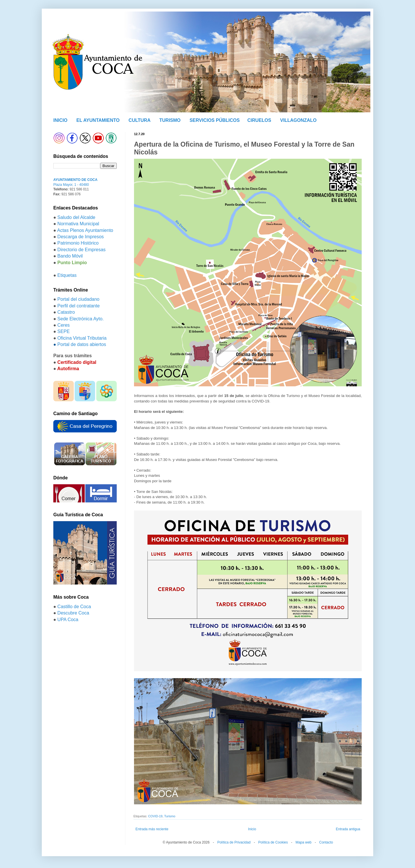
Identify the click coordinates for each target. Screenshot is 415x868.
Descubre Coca (73, 613)
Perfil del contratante (79, 306)
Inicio (252, 829)
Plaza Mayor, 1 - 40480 (71, 185)
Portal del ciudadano (78, 299)
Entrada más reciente (152, 829)
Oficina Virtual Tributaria (82, 338)
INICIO (60, 120)
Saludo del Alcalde (76, 217)
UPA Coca (68, 620)
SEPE (64, 331)
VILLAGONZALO (298, 120)
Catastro (66, 312)
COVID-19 (155, 816)
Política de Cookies (273, 842)
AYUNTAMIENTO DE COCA (75, 180)
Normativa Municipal (78, 224)
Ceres (64, 325)
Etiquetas (67, 275)
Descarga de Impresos (81, 237)
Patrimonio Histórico (78, 243)
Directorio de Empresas (81, 250)
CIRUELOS (259, 120)
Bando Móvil (70, 256)
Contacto (326, 842)
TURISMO (170, 120)
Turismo (170, 816)
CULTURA (139, 120)
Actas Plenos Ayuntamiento (85, 230)
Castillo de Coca (74, 607)
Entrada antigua (348, 829)
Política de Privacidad (234, 842)
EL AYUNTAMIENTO (98, 120)
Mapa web (303, 842)
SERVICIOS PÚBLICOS (215, 120)
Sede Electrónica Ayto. (81, 319)
